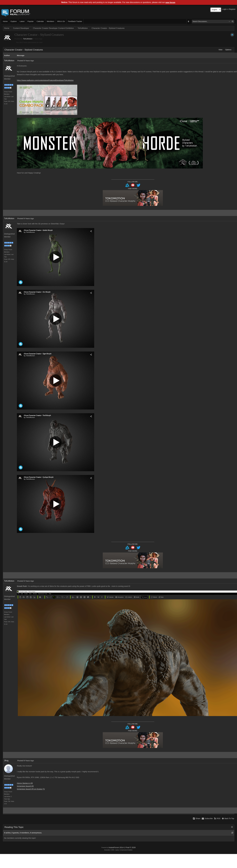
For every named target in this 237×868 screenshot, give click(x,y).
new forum (170, 2)
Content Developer (21, 28)
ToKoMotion (83, 28)
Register (232, 9)
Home (5, 21)
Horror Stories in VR (25, 783)
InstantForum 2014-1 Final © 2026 (122, 847)
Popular (31, 21)
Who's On (61, 21)
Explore (14, 21)
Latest (22, 21)
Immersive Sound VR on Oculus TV (31, 789)
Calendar (40, 21)
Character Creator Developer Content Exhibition (53, 28)
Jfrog (6, 761)
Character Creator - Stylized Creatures (108, 28)
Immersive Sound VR (25, 786)
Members (51, 21)
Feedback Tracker (75, 21)
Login (225, 9)
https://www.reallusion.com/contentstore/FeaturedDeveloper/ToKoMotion (45, 80)
